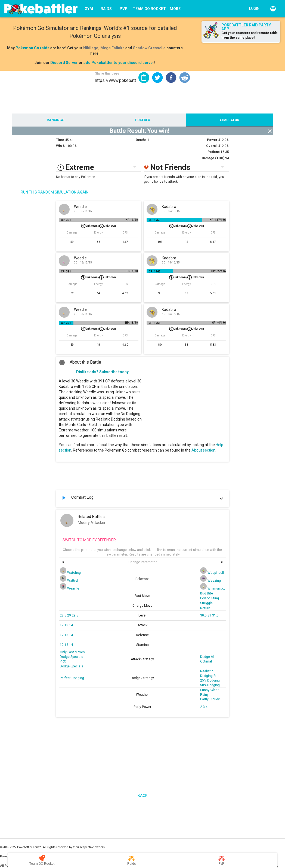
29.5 (75, 615)
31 (210, 615)
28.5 (63, 615)
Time (60, 140)
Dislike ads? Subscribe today (102, 372)
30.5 (204, 615)
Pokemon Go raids (32, 48)
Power (212, 140)
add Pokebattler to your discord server (119, 63)
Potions (214, 152)
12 (62, 625)
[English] (273, 9)
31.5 (215, 615)
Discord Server (64, 63)
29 (69, 615)
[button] (157, 78)
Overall (212, 146)
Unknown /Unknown (98, 226)
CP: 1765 (155, 220)
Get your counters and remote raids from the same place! (250, 35)
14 (71, 625)
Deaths (141, 140)
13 (67, 625)
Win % (61, 146)
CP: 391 (66, 220)
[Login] (253, 8)
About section (203, 450)
